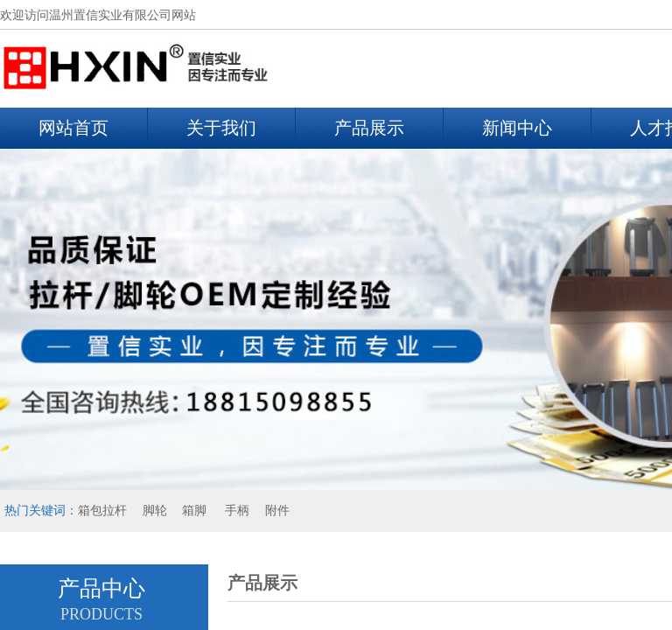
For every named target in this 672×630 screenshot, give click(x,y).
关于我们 (221, 128)
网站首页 (73, 128)
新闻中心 (517, 128)
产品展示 (369, 128)
